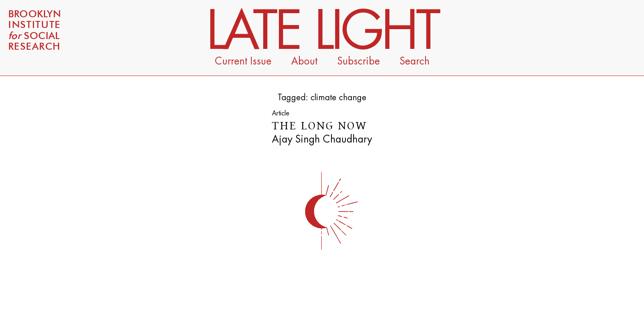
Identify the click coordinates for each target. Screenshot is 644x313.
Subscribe (359, 61)
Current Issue (243, 61)
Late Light (322, 32)
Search (415, 61)
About (304, 61)
